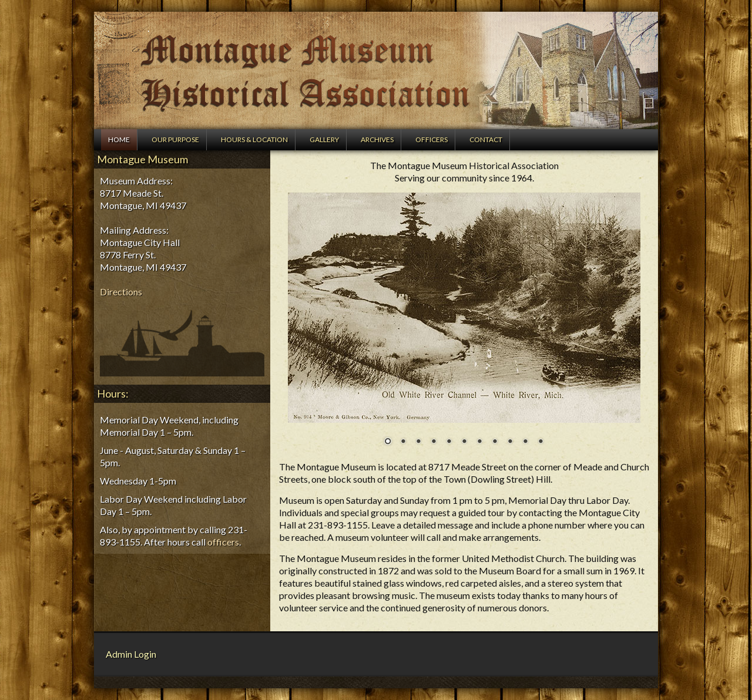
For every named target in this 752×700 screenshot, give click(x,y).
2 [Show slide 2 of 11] (403, 442)
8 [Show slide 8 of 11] (495, 442)
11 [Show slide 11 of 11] (540, 442)
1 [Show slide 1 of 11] (388, 442)
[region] (464, 327)
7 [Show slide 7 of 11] (479, 442)
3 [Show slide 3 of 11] (418, 442)
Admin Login (131, 654)
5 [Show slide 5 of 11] (449, 442)
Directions (121, 292)
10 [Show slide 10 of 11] (525, 442)
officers (223, 542)
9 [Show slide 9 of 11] (510, 442)
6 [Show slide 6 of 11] (464, 442)
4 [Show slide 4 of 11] (434, 442)
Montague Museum (376, 70)
